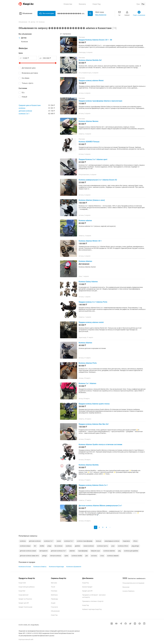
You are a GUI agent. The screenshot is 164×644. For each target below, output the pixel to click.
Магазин (54, 583)
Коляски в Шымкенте (74, 567)
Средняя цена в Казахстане (30, 105)
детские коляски (25, 111)
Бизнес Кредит (87, 587)
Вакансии (126, 587)
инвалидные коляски (112, 541)
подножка (126, 541)
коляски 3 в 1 (69, 541)
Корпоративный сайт (26, 639)
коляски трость (103, 546)
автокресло (44, 551)
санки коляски (89, 546)
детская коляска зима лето (29, 556)
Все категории (47, 13)
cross (102, 556)
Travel (53, 587)
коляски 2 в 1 (24, 114)
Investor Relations (128, 591)
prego (49, 546)
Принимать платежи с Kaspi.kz (93, 601)
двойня (78, 546)
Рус (143, 4)
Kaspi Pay (86, 583)
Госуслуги (54, 607)
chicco (135, 541)
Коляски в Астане (25, 567)
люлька (98, 541)
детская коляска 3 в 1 (59, 551)
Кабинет (127, 13)
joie (87, 556)
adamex (72, 551)
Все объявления (25, 34)
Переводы (55, 599)
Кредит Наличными (25, 607)
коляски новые (25, 546)
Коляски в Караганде (56, 567)
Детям (23, 38)
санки (59, 541)
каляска (69, 546)
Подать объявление (139, 13)
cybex (66, 556)
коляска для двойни (131, 551)
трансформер (83, 551)
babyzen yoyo (95, 551)
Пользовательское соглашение (133, 583)
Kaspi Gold (22, 583)
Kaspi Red (22, 591)
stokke (42, 546)
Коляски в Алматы (40, 567)
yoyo (113, 546)
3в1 (35, 546)
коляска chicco (123, 546)
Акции (53, 603)
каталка (94, 556)
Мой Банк (54, 595)
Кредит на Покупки (25, 599)
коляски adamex (109, 551)
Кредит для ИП (24, 603)
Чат (119, 13)
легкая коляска (56, 556)
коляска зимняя (113, 556)
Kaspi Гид (54, 615)
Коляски (24, 42)
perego (44, 556)
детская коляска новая (28, 551)
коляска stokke (77, 556)
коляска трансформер (85, 541)
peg (119, 551)
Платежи (54, 591)
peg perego (135, 546)
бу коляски (59, 546)
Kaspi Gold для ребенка (27, 587)
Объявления (25, 13)
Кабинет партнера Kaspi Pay (92, 609)
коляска (22, 108)
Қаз (138, 4)
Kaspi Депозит (24, 595)
